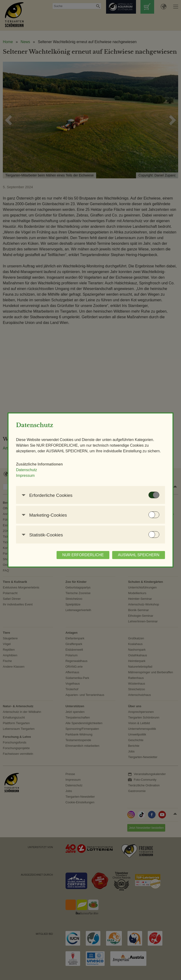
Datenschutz (27, 470)
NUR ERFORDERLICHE (83, 555)
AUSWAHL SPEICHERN (139, 555)
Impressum (25, 476)
